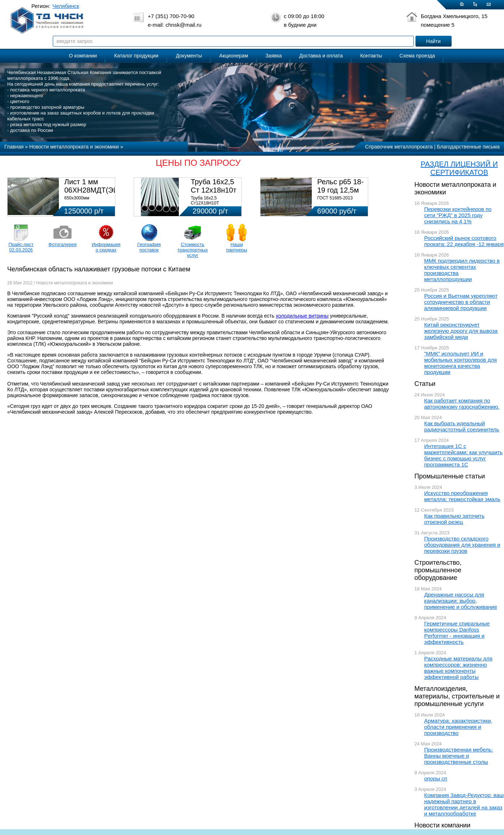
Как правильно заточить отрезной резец (454, 519)
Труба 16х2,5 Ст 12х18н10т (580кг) (214, 190)
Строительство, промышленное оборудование (438, 570)
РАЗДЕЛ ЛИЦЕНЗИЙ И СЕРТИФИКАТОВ (459, 168)
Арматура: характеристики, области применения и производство (458, 727)
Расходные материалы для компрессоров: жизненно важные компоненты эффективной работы (458, 668)
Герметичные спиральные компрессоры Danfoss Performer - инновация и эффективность (457, 633)
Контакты (371, 56)
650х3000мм (77, 198)
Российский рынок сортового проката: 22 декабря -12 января (464, 241)
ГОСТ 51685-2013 (335, 198)
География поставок (149, 247)
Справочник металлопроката (399, 147)
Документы (189, 56)
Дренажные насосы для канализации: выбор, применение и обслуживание (461, 601)
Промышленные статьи (450, 476)
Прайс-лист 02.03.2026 (21, 247)
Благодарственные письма (468, 147)
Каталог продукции (136, 56)
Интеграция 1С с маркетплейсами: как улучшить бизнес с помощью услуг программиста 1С (463, 455)
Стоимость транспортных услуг (193, 250)
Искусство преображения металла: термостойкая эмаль (462, 496)
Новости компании (442, 825)
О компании (83, 56)
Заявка (274, 56)
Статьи (425, 384)
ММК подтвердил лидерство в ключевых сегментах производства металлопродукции (462, 270)
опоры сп (436, 778)
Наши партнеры (237, 247)
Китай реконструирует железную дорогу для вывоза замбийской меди (461, 331)
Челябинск (66, 6)
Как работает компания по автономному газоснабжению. (462, 404)
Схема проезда (417, 56)
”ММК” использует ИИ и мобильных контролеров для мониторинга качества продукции (460, 363)
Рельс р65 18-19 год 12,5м (340, 186)
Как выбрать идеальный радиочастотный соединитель (462, 426)
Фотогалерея (63, 244)
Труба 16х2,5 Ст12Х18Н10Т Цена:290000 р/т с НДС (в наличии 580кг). (214, 206)
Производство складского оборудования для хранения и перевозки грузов (462, 545)
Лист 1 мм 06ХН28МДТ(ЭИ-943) (100, 186)
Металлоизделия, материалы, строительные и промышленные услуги (457, 696)
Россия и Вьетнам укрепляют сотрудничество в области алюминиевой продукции (461, 302)
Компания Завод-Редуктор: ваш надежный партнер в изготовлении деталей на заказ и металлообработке (464, 804)
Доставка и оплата (321, 56)
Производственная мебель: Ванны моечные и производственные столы (459, 756)
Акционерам (234, 56)
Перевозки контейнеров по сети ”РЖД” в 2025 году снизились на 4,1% (458, 215)
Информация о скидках (106, 247)
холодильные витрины (302, 316)
